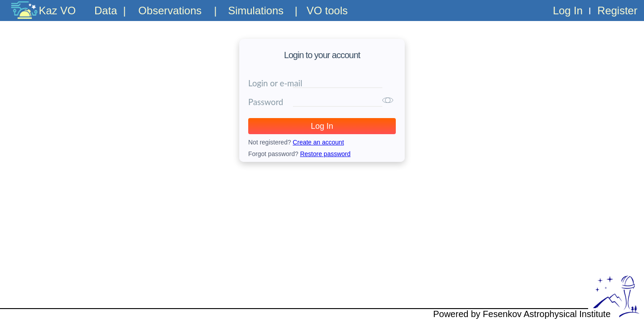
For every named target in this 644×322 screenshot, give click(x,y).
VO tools (327, 11)
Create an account (318, 142)
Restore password (325, 154)
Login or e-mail (275, 83)
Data (106, 11)
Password (266, 102)
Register (617, 11)
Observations (170, 11)
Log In (568, 11)
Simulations (256, 11)
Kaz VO (57, 11)
